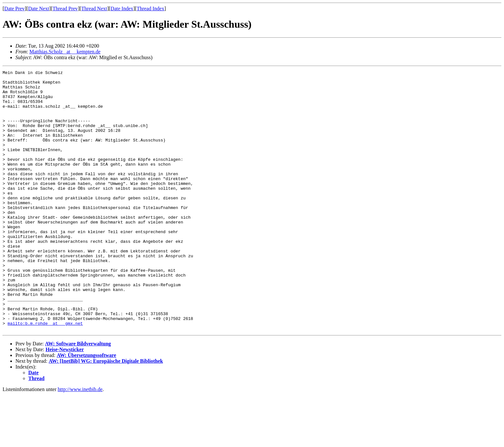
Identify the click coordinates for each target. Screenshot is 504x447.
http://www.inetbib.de (80, 441)
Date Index (122, 9)
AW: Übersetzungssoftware (86, 407)
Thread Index (150, 9)
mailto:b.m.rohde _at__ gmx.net (45, 374)
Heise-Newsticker (65, 401)
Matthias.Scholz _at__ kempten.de (65, 52)
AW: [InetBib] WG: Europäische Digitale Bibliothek (106, 413)
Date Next (39, 9)
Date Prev (14, 9)
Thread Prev (65, 9)
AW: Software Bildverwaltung (78, 396)
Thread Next (94, 9)
